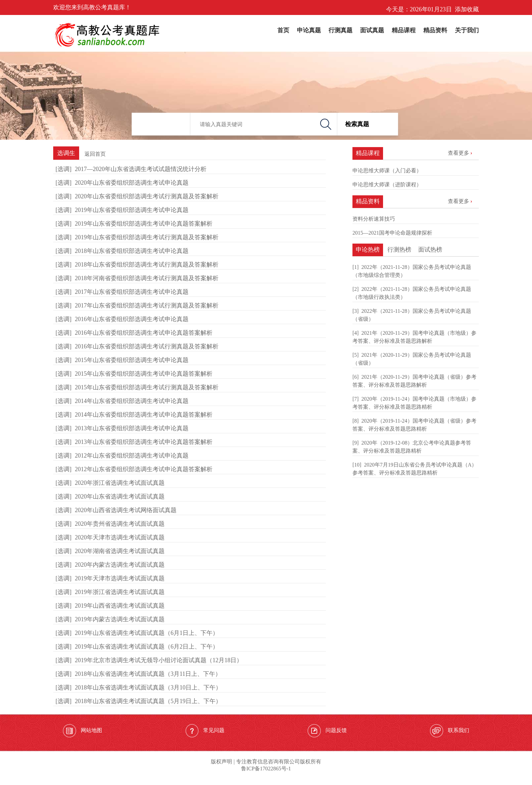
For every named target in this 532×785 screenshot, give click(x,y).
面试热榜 (430, 250)
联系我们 (450, 731)
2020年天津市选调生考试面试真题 (120, 537)
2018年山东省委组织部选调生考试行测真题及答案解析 (147, 265)
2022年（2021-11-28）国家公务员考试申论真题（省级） (412, 315)
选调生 (66, 153)
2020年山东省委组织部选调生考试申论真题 (132, 183)
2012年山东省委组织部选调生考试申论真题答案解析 (144, 469)
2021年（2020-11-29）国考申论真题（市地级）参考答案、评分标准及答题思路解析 (414, 337)
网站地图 (82, 731)
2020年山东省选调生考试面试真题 (120, 496)
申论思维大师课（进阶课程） (387, 185)
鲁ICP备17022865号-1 (266, 769)
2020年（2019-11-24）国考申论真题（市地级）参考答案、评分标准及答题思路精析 (414, 403)
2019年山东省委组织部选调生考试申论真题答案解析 (144, 224)
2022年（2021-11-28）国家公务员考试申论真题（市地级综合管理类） (412, 271)
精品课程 (404, 30)
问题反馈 (327, 731)
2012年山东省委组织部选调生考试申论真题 (132, 456)
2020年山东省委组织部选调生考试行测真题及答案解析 (147, 196)
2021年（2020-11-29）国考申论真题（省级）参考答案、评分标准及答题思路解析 (414, 381)
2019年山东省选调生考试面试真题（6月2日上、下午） (147, 647)
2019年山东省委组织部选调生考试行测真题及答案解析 (147, 237)
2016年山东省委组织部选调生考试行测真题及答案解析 (147, 346)
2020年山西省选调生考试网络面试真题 (126, 510)
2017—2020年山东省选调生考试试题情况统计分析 (141, 169)
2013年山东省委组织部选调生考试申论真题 (132, 428)
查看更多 (459, 153)
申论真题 (309, 30)
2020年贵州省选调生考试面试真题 (120, 524)
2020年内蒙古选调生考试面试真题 (120, 565)
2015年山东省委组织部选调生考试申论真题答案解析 (144, 374)
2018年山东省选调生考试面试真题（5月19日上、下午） (148, 701)
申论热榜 (368, 250)
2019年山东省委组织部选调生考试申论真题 (132, 210)
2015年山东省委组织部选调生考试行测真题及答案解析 (147, 387)
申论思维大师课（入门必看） (387, 171)
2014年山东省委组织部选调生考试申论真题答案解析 (144, 415)
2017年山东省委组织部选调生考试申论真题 (132, 292)
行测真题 (340, 30)
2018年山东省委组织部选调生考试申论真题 (132, 251)
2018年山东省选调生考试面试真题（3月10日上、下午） (148, 687)
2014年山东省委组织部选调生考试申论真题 (132, 401)
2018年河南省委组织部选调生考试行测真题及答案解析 (147, 278)
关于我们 (467, 30)
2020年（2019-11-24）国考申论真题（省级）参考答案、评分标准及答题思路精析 (414, 425)
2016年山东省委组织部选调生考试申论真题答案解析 (144, 333)
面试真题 (372, 30)
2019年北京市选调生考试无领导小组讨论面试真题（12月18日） (159, 660)
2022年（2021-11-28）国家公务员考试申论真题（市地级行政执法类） (412, 293)
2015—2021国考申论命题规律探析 (392, 233)
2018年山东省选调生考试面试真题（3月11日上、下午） (148, 674)
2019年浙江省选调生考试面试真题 (120, 592)
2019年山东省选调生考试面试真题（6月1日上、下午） (147, 633)
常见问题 (205, 731)
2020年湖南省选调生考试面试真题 (120, 551)
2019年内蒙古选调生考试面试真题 (120, 619)
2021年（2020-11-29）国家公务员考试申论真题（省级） (412, 359)
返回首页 (95, 154)
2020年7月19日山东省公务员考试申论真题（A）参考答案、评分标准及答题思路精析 (415, 469)
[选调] (64, 169)
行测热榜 (399, 250)
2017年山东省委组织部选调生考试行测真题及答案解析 (147, 305)
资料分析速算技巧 (374, 219)
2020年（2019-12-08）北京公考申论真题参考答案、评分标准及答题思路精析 (412, 447)
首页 (283, 30)
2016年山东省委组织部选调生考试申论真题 (132, 319)
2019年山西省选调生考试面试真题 (120, 606)
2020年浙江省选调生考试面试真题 (120, 483)
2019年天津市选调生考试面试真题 (120, 578)
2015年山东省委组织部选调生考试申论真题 (132, 360)
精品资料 (435, 30)
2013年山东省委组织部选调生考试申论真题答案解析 (144, 442)
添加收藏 (467, 9)
